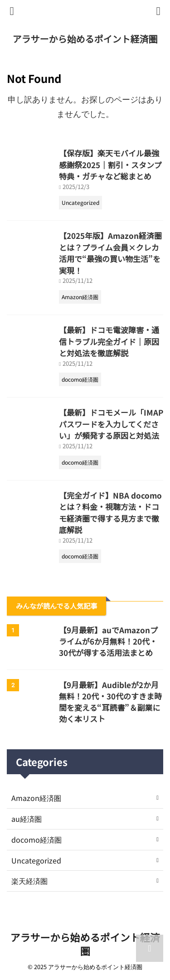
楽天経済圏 (29, 881)
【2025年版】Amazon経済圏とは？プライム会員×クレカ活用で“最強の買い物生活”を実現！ (110, 253)
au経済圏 (27, 819)
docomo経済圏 (36, 839)
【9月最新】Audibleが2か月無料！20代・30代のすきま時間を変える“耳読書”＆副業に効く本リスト (110, 702)
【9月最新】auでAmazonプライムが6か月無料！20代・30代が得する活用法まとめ (108, 641)
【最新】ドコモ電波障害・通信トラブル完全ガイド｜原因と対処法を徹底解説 (109, 341)
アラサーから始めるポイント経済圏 (85, 39)
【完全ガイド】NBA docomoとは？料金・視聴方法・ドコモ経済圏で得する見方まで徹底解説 (110, 513)
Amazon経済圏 (36, 798)
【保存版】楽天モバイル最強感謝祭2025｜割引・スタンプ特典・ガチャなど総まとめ (110, 165)
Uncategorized (36, 860)
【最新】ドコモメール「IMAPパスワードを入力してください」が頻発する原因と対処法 (111, 424)
